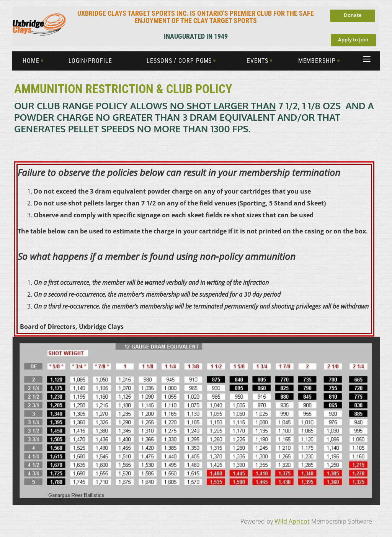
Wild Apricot (292, 521)
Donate (353, 15)
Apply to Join (353, 39)
